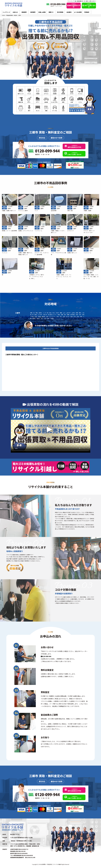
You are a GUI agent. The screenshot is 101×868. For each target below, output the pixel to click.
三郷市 (9, 209)
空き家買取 (60, 12)
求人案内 (86, 1)
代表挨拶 (87, 12)
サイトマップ (71, 1)
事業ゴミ (51, 12)
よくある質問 (78, 12)
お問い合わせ (92, 1)
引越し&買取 (42, 12)
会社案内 (69, 12)
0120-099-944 (46, 656)
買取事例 (24, 12)
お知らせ (15, 12)
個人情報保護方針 (79, 1)
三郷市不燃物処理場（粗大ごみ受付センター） (22, 354)
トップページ (6, 12)
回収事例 (33, 12)
